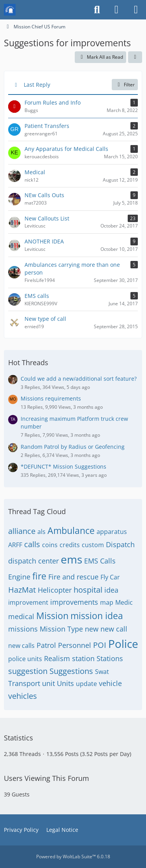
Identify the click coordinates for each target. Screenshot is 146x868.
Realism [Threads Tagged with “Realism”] (57, 658)
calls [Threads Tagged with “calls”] (32, 544)
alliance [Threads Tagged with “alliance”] (22, 531)
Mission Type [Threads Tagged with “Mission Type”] (61, 629)
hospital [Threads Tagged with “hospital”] (88, 590)
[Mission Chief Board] (10, 10)
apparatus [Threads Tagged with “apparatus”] (112, 532)
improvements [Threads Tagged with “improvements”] (74, 602)
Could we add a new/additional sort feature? (79, 379)
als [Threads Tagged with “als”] (41, 532)
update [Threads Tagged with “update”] (86, 684)
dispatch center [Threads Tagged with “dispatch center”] (33, 561)
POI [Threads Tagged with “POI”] (100, 645)
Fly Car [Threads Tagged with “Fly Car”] (110, 577)
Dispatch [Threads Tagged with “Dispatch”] (120, 544)
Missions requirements (51, 398)
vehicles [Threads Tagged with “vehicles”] (23, 696)
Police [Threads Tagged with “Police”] (123, 644)
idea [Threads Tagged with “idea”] (111, 590)
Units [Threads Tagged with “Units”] (65, 683)
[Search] (97, 10)
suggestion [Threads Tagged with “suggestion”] (28, 671)
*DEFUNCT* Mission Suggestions (63, 466)
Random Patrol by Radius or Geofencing (73, 447)
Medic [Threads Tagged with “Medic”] (124, 602)
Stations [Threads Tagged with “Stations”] (110, 658)
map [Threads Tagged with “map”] (107, 602)
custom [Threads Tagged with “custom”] (93, 545)
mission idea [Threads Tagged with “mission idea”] (97, 616)
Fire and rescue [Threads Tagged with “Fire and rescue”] (73, 577)
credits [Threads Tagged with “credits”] (70, 545)
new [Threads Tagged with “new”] (92, 629)
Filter (125, 85)
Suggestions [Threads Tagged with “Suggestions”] (71, 671)
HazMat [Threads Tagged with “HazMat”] (22, 590)
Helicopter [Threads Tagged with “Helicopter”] (55, 590)
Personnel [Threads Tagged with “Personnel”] (75, 645)
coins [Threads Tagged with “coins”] (50, 545)
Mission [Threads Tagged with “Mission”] (52, 616)
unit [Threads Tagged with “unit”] (48, 683)
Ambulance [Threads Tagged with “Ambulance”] (71, 530)
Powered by (73, 857)
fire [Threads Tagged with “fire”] (39, 576)
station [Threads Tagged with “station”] (83, 658)
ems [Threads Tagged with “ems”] (71, 559)
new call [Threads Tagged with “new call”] (114, 629)
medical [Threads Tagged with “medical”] (21, 616)
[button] (135, 57)
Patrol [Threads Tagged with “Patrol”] (46, 645)
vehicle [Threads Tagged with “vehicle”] (110, 683)
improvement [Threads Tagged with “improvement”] (28, 602)
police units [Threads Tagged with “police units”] (25, 659)
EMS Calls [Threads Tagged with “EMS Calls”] (100, 561)
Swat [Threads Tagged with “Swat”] (102, 672)
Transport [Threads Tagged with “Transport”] (24, 683)
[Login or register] (116, 10)
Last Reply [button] (37, 85)
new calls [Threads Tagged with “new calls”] (21, 646)
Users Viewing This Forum (47, 778)
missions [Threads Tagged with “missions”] (23, 629)
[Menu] (136, 10)
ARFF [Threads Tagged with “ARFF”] (15, 545)
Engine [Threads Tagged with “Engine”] (19, 577)
